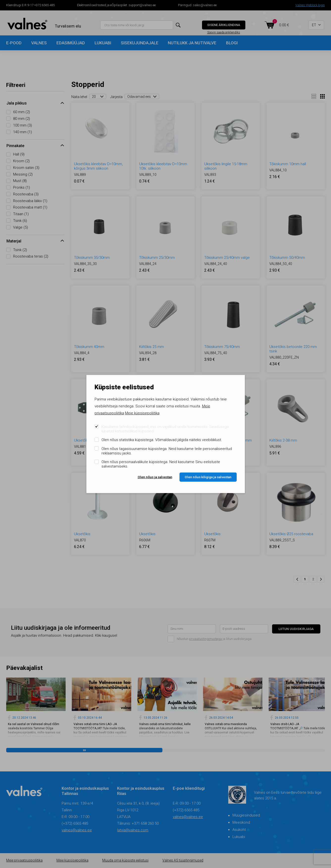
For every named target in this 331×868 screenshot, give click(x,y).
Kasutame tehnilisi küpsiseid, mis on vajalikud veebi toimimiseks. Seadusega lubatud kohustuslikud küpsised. (165, 429)
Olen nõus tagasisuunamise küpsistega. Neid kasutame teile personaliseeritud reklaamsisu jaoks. (167, 451)
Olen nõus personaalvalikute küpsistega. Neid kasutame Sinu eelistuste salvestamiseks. (161, 464)
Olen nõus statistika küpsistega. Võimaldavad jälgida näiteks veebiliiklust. (162, 440)
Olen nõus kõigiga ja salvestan (208, 477)
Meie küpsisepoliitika (142, 413)
